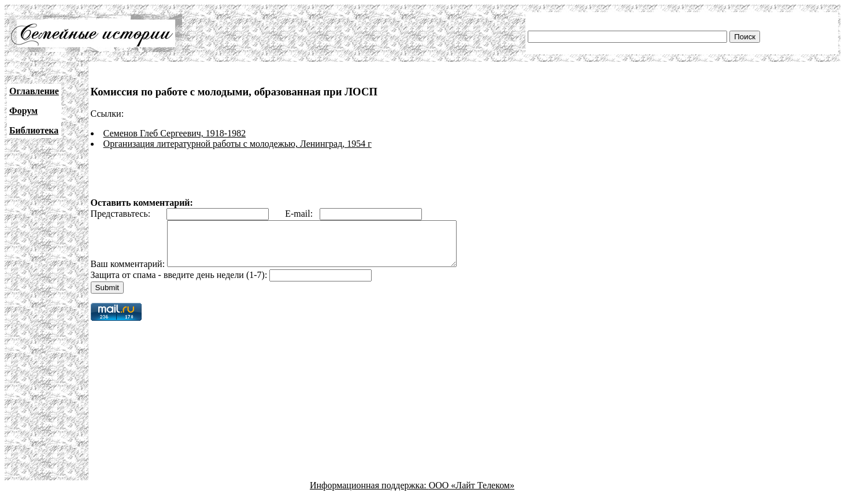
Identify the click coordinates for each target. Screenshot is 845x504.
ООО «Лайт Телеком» (472, 494)
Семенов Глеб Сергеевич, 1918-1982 (175, 133)
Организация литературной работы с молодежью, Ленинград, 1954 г (238, 144)
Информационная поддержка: (369, 494)
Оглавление (34, 91)
